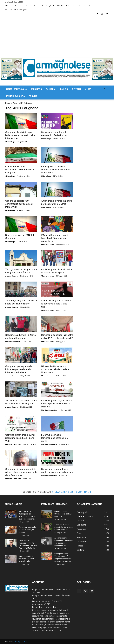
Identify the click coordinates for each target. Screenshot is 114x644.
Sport (89, 89)
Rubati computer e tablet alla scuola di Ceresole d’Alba (26, 559)
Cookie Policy (52, 607)
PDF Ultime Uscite (64, 6)
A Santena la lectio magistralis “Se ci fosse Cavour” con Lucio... (64, 527)
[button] (105, 89)
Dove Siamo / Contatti (23, 6)
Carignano (37, 89)
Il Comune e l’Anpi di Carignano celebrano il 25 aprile (54, 438)
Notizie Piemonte (79, 6)
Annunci (34, 96)
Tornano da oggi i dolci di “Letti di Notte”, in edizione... (27, 530)
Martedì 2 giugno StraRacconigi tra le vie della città (63, 514)
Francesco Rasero (13, 341)
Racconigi (52, 89)
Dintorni (78, 89)
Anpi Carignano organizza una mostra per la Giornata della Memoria (57, 404)
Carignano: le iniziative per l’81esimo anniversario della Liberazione (20, 135)
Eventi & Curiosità (17, 96)
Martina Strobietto (49, 410)
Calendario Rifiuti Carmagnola (16, 10)
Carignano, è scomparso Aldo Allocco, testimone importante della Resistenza (21, 472)
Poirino (65, 89)
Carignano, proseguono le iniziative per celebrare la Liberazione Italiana (19, 369)
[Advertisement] (57, 37)
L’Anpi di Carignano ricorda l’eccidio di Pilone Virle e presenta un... (55, 238)
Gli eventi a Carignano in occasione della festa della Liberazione (55, 369)
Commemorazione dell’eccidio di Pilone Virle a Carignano (20, 169)
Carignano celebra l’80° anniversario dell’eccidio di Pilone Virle (19, 204)
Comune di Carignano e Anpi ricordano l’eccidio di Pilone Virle (20, 438)
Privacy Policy (38, 607)
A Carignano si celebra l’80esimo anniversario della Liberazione (56, 169)
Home (9, 89)
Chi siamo (9, 6)
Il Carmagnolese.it (20, 641)
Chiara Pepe (10, 142)
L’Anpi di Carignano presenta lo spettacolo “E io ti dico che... (56, 304)
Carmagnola (21, 89)
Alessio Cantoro (48, 245)
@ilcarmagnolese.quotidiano (71, 492)
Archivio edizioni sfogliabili (44, 6)
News (91, 6)
